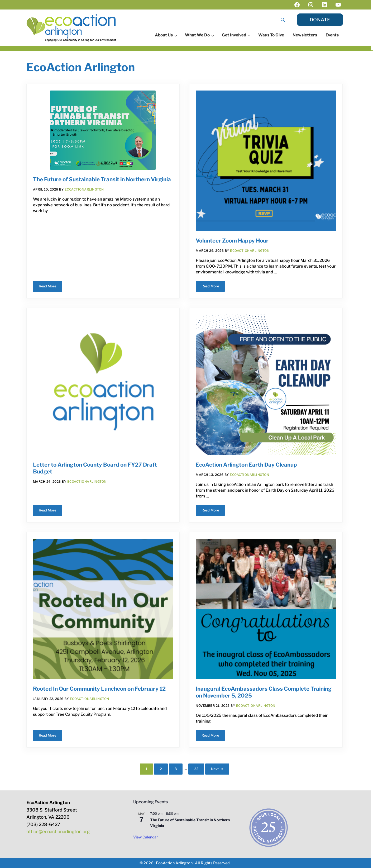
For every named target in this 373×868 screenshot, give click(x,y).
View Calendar (146, 837)
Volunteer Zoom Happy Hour (232, 241)
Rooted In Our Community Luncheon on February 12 (99, 689)
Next (215, 769)
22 (199, 770)
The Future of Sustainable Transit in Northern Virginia (102, 179)
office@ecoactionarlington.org (58, 831)
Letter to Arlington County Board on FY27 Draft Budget (95, 468)
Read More (50, 287)
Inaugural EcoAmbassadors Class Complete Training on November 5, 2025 (264, 692)
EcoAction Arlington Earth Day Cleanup (246, 465)
